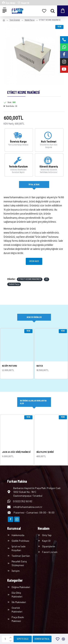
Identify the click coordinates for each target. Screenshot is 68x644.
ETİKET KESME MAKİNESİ (30, 279)
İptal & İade (34, 184)
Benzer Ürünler (34, 317)
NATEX (40, 366)
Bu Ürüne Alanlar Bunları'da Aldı (33, 402)
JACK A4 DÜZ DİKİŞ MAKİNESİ (16, 452)
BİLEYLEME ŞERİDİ (45, 452)
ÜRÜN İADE (34, 261)
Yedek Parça (29, 20)
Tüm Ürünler (15, 20)
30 (47, 279)
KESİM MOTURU (10, 366)
